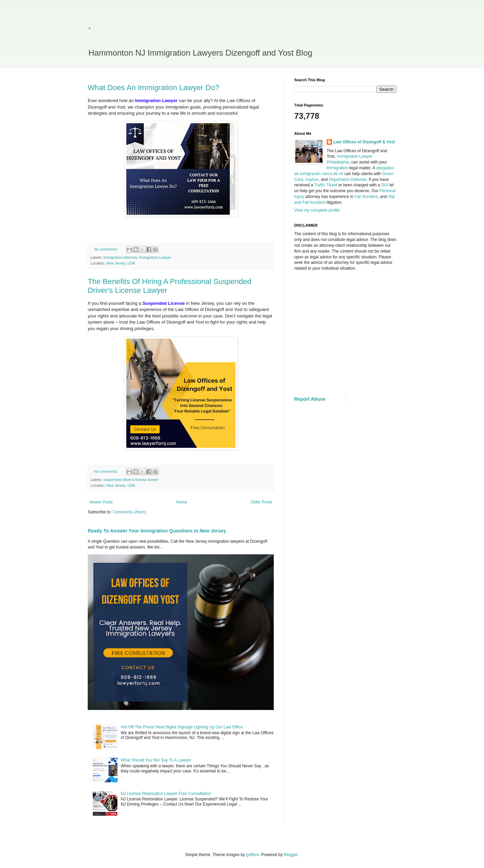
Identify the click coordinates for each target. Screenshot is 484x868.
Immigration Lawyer (155, 257)
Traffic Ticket (325, 185)
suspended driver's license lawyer (131, 480)
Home (182, 502)
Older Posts (261, 502)
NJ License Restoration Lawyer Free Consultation (166, 794)
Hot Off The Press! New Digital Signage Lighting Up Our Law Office (182, 727)
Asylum (312, 180)
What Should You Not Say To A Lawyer (156, 760)
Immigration (337, 168)
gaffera (252, 855)
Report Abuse (310, 399)
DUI (385, 185)
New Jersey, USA (121, 263)
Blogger (291, 855)
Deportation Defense (347, 180)
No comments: (107, 249)
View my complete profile (317, 210)
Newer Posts (101, 502)
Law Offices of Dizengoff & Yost (364, 142)
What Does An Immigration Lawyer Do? (153, 88)
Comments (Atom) (129, 512)
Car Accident (366, 197)
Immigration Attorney (120, 257)
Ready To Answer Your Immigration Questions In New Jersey (157, 531)
